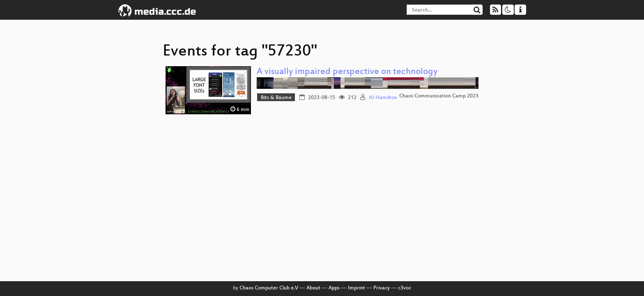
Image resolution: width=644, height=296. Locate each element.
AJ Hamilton (383, 98)
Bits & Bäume (276, 98)
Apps (334, 288)
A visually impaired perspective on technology (347, 72)
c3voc (405, 288)
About (313, 288)
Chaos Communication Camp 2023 (439, 96)
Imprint (356, 288)
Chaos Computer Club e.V (269, 288)
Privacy (382, 288)
